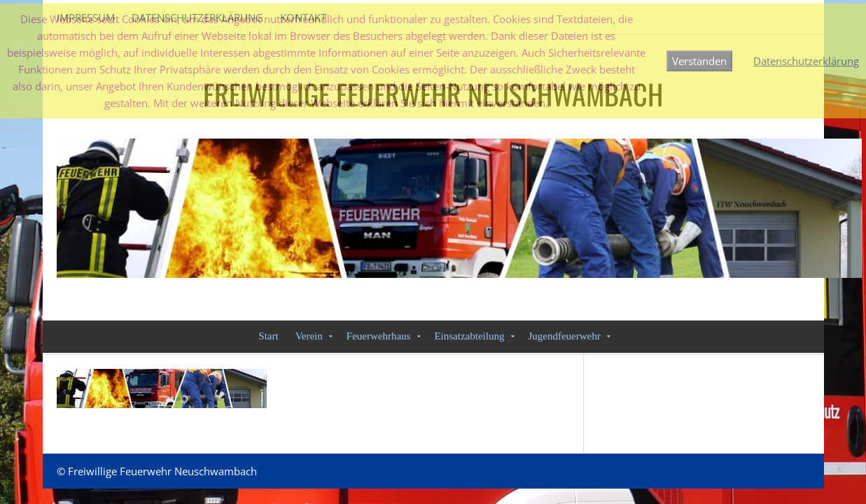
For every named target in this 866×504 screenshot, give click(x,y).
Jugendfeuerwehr (564, 336)
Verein (309, 336)
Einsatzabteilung (469, 336)
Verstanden (699, 61)
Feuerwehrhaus (379, 336)
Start (268, 336)
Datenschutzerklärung (806, 61)
